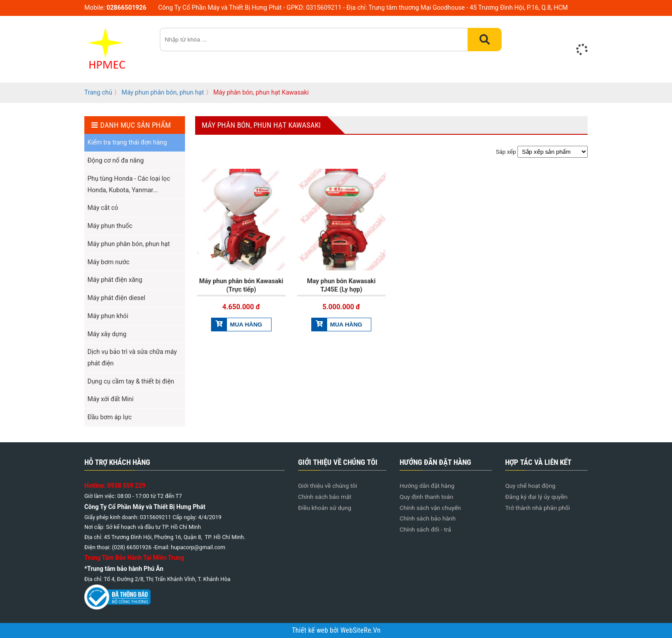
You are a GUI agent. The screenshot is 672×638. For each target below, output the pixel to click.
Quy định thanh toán (427, 497)
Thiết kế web (311, 630)
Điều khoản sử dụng (325, 508)
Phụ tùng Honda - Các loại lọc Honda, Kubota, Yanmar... (129, 184)
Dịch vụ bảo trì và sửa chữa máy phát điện (132, 357)
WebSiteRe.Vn (361, 630)
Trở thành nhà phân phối (538, 508)
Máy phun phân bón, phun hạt (163, 92)
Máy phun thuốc (110, 226)
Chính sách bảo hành (428, 518)
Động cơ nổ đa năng (115, 160)
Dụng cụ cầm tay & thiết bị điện (131, 381)
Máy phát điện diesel (116, 298)
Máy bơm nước (108, 262)
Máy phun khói (108, 316)
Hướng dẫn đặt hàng (427, 486)
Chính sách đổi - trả (425, 529)
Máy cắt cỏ (103, 208)
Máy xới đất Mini (111, 399)
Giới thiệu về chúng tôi (328, 486)
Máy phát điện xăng (115, 280)
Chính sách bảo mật (325, 497)
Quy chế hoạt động (530, 486)
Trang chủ (98, 92)
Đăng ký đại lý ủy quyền (536, 497)
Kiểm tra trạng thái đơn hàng (127, 142)
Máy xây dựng (107, 334)
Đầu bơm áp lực (109, 417)
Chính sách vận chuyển (430, 508)
